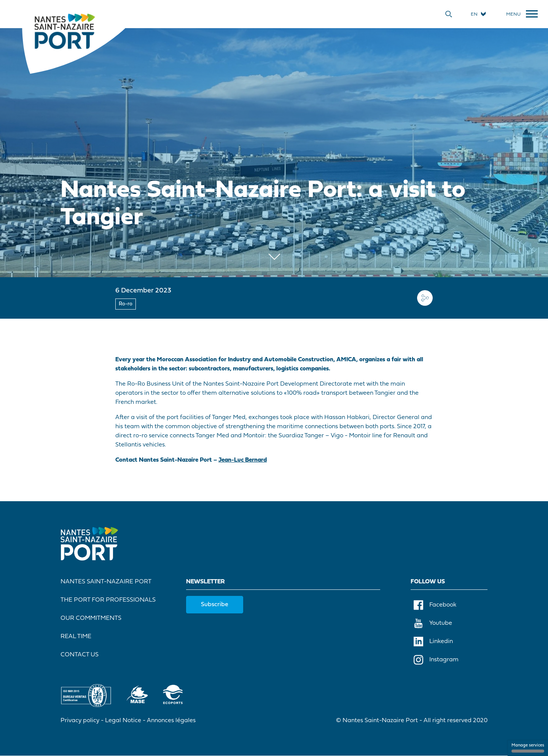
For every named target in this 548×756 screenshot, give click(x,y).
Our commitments (91, 618)
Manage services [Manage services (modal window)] (528, 748)
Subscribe (215, 605)
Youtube (433, 623)
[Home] (65, 31)
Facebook (435, 605)
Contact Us (80, 655)
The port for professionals (108, 600)
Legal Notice (123, 721)
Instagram (436, 660)
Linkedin (433, 642)
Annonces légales (171, 721)
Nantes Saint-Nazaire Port (106, 582)
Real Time (76, 637)
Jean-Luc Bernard (243, 460)
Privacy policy (80, 721)
